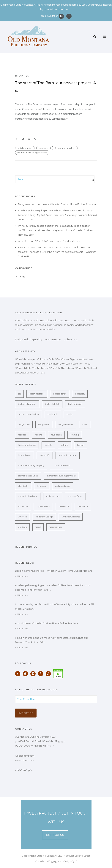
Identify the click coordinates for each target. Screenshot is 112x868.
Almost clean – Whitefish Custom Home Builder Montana (50, 241)
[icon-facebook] (69, 16)
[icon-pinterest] (42, 674)
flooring (39, 435)
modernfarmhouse (68, 455)
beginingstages (37, 394)
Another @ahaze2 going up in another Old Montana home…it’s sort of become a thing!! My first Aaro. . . (53, 588)
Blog (22, 277)
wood (38, 527)
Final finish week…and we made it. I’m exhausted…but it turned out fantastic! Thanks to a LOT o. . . (51, 640)
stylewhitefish (43, 507)
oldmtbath (23, 486)
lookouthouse (25, 455)
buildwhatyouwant (27, 404)
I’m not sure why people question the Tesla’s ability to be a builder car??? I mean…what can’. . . (55, 607)
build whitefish (52, 404)
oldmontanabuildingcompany (32, 153)
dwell (85, 425)
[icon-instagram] (62, 16)
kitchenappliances (27, 445)
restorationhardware (28, 496)
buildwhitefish (25, 148)
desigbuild (53, 414)
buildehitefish (60, 394)
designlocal (44, 425)
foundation (56, 435)
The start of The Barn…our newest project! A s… (56, 87)
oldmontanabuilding (28, 476)
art (19, 394)
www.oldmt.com (25, 760)
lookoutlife (45, 455)
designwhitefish (66, 425)
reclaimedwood (63, 486)
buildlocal (80, 394)
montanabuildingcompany (31, 466)
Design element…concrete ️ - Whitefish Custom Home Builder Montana (54, 571)
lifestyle (48, 445)
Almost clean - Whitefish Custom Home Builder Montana (46, 623)
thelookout (64, 507)
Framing (75, 435)
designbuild (45, 148)
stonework (23, 507)
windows (22, 527)
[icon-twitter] (26, 674)
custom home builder (29, 414)
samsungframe (75, 496)
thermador (83, 507)
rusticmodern (53, 496)
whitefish (22, 517)
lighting (65, 445)
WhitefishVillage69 (71, 517)
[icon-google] (49, 674)
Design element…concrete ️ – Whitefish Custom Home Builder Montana (57, 204)
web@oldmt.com (25, 756)
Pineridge (42, 486)
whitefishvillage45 (44, 517)
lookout (81, 445)
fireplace (22, 435)
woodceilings (56, 527)
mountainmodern (66, 148)
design (70, 414)
